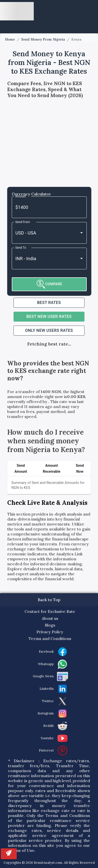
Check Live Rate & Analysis (47, 503)
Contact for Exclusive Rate (50, 611)
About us (50, 618)
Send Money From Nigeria (43, 39)
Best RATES (49, 303)
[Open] (81, 233)
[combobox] (42, 233)
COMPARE (49, 284)
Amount (21, 196)
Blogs (50, 625)
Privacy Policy (50, 632)
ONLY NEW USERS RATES (49, 330)
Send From (23, 222)
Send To (21, 247)
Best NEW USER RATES (49, 317)
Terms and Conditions (50, 638)
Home (10, 39)
